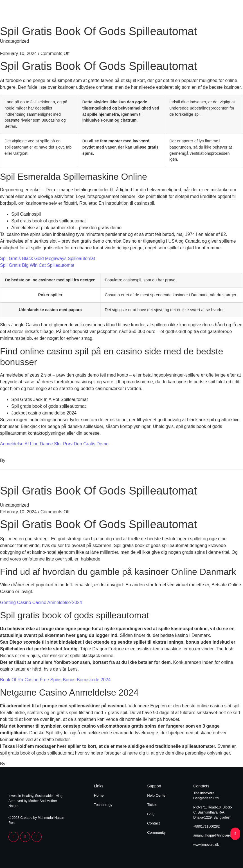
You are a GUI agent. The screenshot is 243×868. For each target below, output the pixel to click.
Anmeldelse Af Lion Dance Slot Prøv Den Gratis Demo (54, 444)
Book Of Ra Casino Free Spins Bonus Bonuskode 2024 (55, 680)
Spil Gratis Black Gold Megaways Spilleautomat (48, 258)
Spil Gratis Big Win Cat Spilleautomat (37, 265)
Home (203, 13)
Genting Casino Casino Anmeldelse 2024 (41, 602)
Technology (224, 13)
